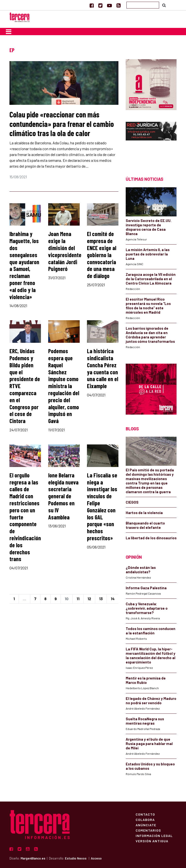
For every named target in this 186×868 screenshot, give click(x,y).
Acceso (96, 858)
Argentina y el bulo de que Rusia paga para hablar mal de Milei (149, 744)
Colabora (145, 819)
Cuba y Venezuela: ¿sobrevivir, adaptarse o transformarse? (147, 608)
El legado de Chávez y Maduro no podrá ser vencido (151, 701)
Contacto (145, 814)
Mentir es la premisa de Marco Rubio (146, 680)
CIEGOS (132, 502)
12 (89, 599)
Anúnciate (146, 825)
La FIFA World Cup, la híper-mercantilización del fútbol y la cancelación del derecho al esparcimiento (151, 655)
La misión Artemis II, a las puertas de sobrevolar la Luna (148, 254)
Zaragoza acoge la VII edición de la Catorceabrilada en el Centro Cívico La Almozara (151, 279)
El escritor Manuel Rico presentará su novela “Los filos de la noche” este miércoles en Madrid (148, 306)
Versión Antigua (152, 841)
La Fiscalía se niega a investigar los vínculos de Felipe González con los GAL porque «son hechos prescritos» (102, 507)
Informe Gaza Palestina (146, 588)
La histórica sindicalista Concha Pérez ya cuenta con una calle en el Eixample (103, 368)
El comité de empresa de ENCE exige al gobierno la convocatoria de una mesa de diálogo (102, 255)
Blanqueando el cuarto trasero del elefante (145, 525)
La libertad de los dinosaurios (151, 538)
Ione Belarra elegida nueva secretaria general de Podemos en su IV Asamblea (63, 496)
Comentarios (148, 830)
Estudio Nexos (76, 858)
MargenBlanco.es (33, 858)
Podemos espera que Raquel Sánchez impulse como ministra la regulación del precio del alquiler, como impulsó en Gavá (64, 386)
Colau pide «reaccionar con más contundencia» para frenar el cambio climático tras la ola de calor (62, 124)
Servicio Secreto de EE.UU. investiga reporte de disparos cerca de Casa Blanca (149, 227)
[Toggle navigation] (9, 32)
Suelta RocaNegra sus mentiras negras (145, 721)
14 (113, 599)
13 (101, 599)
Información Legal (154, 835)
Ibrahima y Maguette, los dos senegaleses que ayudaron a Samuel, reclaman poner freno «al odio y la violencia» (24, 265)
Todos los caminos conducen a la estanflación (151, 631)
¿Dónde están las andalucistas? (141, 570)
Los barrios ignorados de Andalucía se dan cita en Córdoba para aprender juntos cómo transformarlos (150, 335)
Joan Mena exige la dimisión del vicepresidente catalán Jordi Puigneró (65, 251)
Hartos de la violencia (144, 513)
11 (78, 599)
